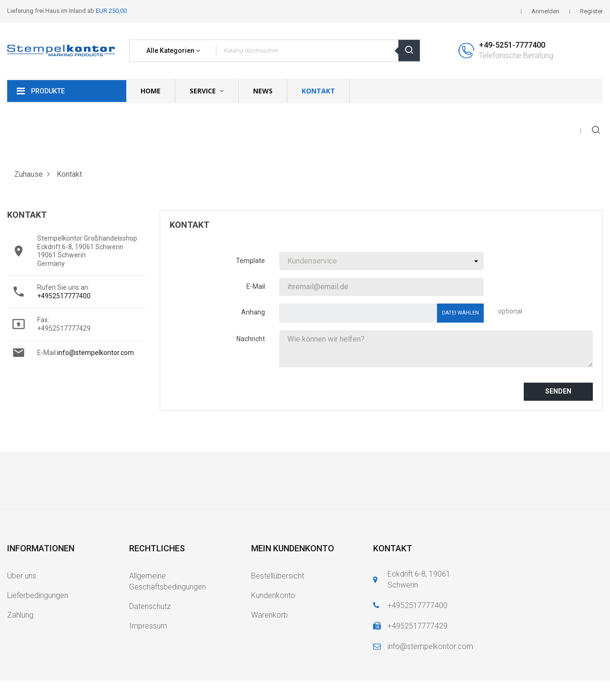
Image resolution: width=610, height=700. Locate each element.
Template (250, 261)
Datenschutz (150, 606)
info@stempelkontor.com (96, 353)
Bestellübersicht (278, 576)
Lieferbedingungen (38, 595)
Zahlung (20, 615)
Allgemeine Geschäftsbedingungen (168, 581)
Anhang (253, 312)
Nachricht (251, 339)
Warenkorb (269, 615)
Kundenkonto (273, 595)
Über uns (22, 576)
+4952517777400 (64, 296)
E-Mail (256, 286)
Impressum (148, 626)
